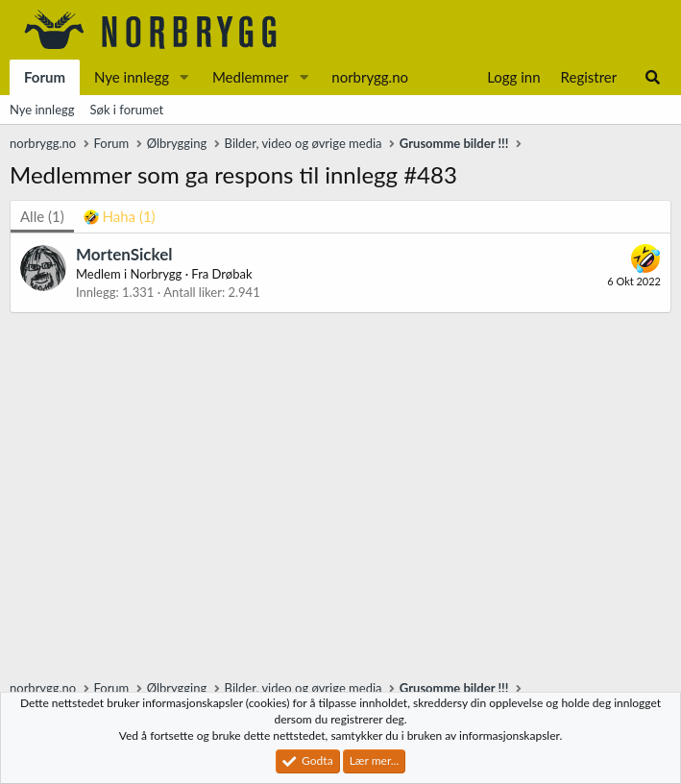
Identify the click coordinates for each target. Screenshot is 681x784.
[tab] (120, 217)
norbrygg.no (370, 77)
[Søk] (653, 77)
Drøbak (232, 274)
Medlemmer (251, 77)
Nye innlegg (132, 77)
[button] (184, 77)
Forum (45, 77)
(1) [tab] (42, 216)
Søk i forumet (127, 110)
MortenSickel (124, 254)
